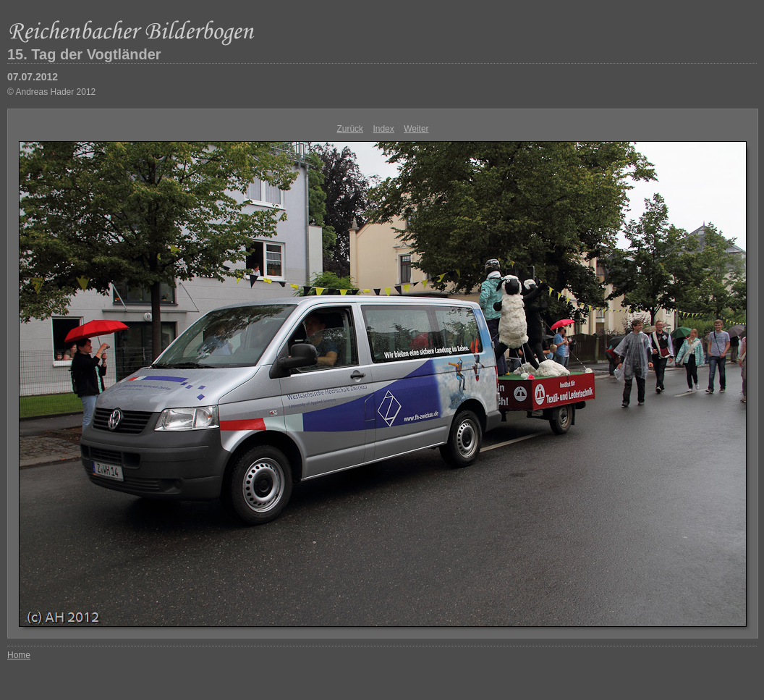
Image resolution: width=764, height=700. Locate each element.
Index (383, 129)
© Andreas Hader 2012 (51, 92)
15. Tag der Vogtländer (84, 54)
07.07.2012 (33, 77)
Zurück (350, 129)
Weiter (416, 129)
